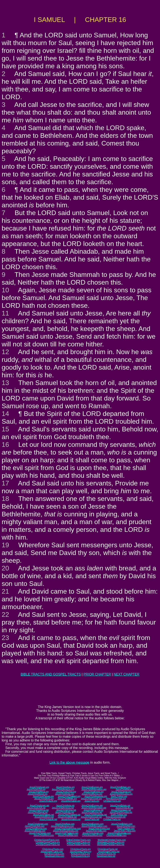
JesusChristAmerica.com (62, 826)
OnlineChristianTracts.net (78, 845)
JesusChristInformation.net (94, 808)
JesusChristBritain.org (120, 787)
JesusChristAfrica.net (39, 810)
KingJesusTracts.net (106, 854)
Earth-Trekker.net (119, 815)
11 (5, 313)
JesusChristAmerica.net (63, 808)
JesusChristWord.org (44, 799)
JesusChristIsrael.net (39, 805)
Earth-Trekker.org (119, 796)
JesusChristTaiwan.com (40, 833)
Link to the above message (69, 762)
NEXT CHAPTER (127, 674)
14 (5, 414)
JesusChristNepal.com (35, 831)
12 (5, 352)
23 (5, 638)
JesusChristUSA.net (36, 808)
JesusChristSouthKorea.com (68, 828)
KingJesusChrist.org (81, 856)
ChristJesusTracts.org (81, 849)
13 (5, 383)
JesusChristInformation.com (94, 826)
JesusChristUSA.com (35, 826)
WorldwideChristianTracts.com (112, 840)
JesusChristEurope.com (92, 824)
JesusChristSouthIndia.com (66, 831)
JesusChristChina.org (66, 792)
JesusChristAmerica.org (63, 789)
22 (5, 615)
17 (5, 483)
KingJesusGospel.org (116, 799)
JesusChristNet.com (126, 826)
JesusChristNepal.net (38, 812)
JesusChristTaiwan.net (44, 815)
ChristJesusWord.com (92, 835)
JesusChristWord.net (44, 817)
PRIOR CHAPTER (97, 674)
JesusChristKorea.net (94, 810)
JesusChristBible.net (67, 817)
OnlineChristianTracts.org (78, 842)
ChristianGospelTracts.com (47, 840)
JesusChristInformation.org (94, 789)
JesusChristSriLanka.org (121, 794)
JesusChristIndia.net (65, 812)
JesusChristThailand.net (69, 815)
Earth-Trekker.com (126, 828)
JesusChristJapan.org (121, 792)
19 (5, 545)
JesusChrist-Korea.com (99, 828)
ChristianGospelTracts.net (48, 845)
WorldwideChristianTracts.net (111, 845)
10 (5, 290)
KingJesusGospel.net (116, 817)
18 (5, 499)
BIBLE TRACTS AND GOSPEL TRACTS (51, 674)
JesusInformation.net (71, 819)
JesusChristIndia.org (64, 794)
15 (5, 429)
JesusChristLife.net (124, 808)
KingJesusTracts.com (54, 854)
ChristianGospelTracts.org (48, 842)
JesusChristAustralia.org (96, 796)
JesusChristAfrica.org (39, 792)
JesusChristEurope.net (92, 805)
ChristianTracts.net (112, 819)
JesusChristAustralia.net (96, 815)
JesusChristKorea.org (94, 792)
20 (5, 568)
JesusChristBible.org (67, 799)
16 (5, 445)
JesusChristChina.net (66, 810)
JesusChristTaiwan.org (43, 796)
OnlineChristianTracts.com (78, 840)
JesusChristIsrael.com (38, 824)
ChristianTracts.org (112, 801)
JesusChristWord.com (44, 835)
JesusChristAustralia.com (119, 833)
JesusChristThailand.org (69, 796)
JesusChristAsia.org (65, 787)
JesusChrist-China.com (125, 831)
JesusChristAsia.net (65, 805)
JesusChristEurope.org (92, 787)
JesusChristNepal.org (37, 794)
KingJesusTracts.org (81, 854)
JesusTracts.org (92, 801)
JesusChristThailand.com (67, 833)
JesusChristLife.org (48, 801)
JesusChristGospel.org (91, 799)
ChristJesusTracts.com (53, 849)
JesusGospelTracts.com (52, 851)
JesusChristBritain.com (122, 824)
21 (5, 591)
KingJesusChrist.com (54, 856)
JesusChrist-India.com (96, 831)
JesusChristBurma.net (92, 812)
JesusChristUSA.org (36, 789)
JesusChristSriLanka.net (121, 812)
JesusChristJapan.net (121, 810)
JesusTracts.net (92, 819)
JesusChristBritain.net (120, 805)
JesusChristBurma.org (92, 794)
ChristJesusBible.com (116, 835)
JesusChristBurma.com (36, 828)
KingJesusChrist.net (106, 856)
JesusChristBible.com (68, 835)
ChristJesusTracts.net (107, 849)
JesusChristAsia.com (65, 824)
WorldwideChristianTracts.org (111, 842)
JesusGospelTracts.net (109, 851)
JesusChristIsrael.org (39, 787)
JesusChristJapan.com (93, 833)
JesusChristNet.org (124, 789)
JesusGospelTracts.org (80, 851)
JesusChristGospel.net (91, 817)
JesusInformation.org (71, 801)
